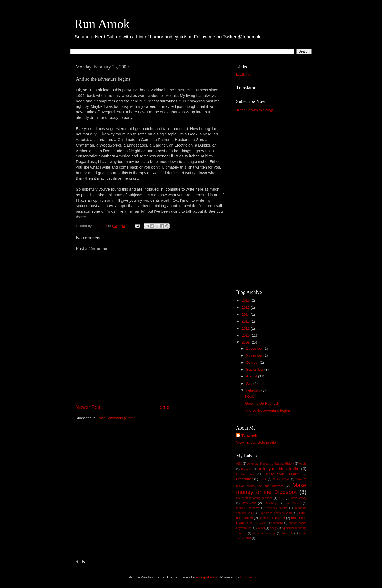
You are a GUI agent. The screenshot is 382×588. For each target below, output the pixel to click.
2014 (246, 314)
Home (163, 407)
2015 (246, 308)
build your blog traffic (278, 469)
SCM (262, 523)
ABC (239, 463)
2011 (246, 329)
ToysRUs (287, 533)
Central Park (245, 474)
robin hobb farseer (272, 518)
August (252, 376)
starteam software (264, 533)
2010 (246, 335)
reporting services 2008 (277, 513)
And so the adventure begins (268, 411)
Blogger (246, 577)
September (255, 369)
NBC (282, 498)
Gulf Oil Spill (281, 479)
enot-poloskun (207, 577)
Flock (263, 479)
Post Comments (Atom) (116, 418)
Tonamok (249, 435)
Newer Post (89, 407)
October (253, 362)
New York (249, 503)
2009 (246, 342)
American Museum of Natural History (271, 463)
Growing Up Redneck (262, 403)
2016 (246, 300)
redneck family (277, 508)
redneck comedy (247, 508)
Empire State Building (282, 474)
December (255, 348)
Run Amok (102, 24)
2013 (246, 321)
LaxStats (243, 74)
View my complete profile (256, 442)
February (254, 390)
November (255, 355)
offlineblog (270, 503)
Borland (246, 469)
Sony (273, 528)
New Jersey (299, 498)
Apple (303, 463)
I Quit (249, 396)
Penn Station (293, 503)
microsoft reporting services (254, 498)
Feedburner (244, 479)
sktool (261, 528)
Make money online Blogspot (271, 489)
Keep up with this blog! (255, 110)
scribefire (277, 523)
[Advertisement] (150, 389)
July (250, 383)
